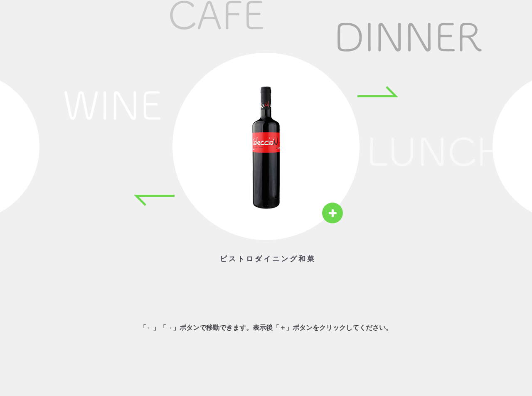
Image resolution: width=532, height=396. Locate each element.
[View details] (332, 213)
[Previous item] (154, 200)
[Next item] (378, 92)
